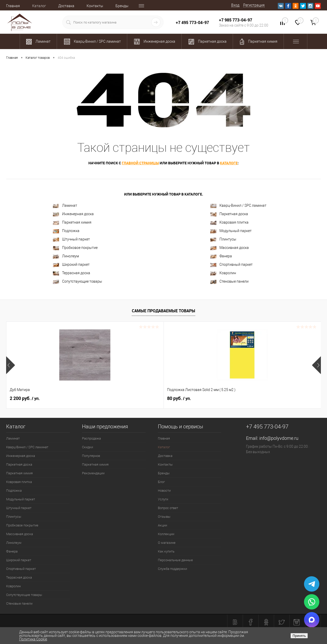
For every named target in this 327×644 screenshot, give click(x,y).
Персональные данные (175, 560)
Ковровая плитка (229, 222)
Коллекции (166, 534)
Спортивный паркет (231, 265)
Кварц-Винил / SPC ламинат (238, 206)
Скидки (87, 447)
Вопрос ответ (168, 508)
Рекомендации (93, 473)
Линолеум (66, 256)
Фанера (221, 256)
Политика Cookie (33, 639)
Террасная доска (72, 273)
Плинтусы (223, 239)
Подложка (66, 231)
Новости (164, 491)
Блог (161, 482)
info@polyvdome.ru (279, 438)
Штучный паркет (71, 239)
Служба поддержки (172, 569)
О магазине (167, 543)
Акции (162, 525)
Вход (235, 5)
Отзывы (164, 517)
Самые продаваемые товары (163, 311)
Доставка (66, 6)
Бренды (122, 6)
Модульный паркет (231, 231)
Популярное (91, 456)
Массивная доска (230, 248)
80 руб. (100, 398)
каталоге (229, 163)
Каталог (39, 6)
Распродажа (91, 438)
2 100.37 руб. (185, 398)
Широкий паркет (71, 265)
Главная (13, 6)
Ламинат (65, 206)
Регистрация (254, 5)
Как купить (166, 551)
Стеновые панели (229, 281)
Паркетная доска (229, 214)
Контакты (95, 6)
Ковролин (223, 273)
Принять (299, 636)
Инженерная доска (73, 214)
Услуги (163, 499)
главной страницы (140, 163)
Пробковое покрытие (75, 248)
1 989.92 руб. (264, 398)
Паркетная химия (72, 222)
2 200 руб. (25, 398)
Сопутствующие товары (78, 281)
